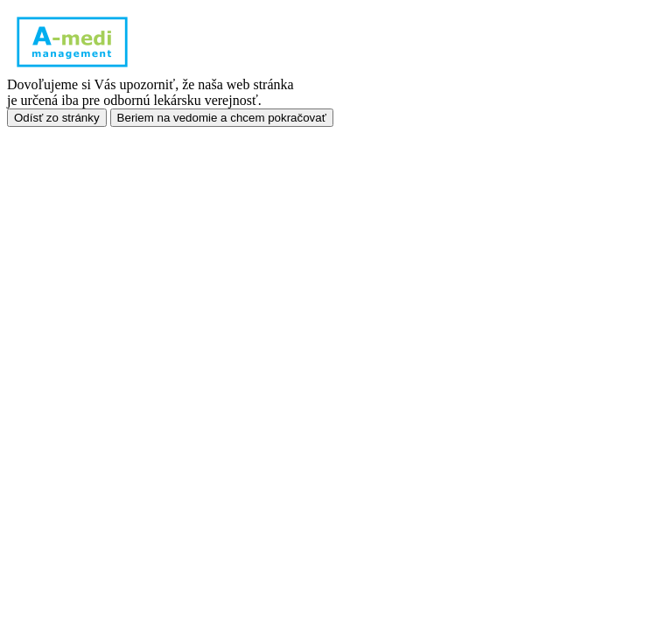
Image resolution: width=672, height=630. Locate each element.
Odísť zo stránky (57, 118)
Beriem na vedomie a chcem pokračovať (222, 118)
